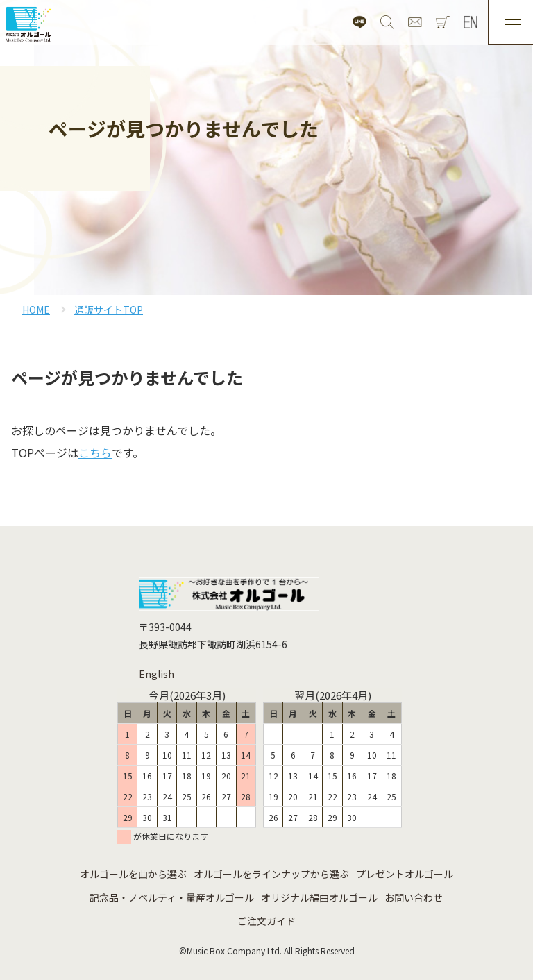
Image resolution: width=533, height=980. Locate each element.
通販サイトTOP (109, 310)
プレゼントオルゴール (405, 874)
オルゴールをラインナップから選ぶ (271, 874)
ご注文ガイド (266, 921)
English (156, 674)
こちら (95, 453)
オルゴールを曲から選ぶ (133, 874)
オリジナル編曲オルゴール (319, 897)
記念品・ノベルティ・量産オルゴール (172, 897)
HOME (36, 310)
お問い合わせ (414, 897)
